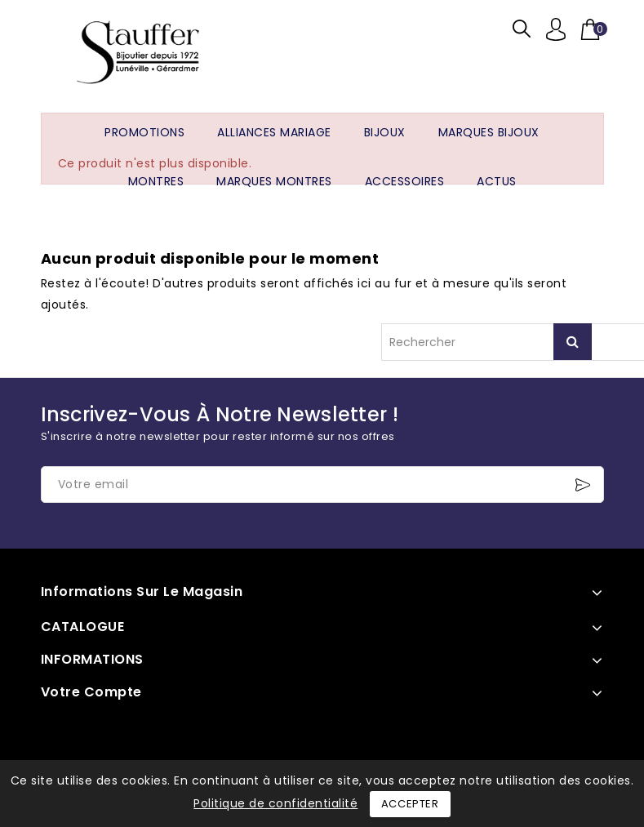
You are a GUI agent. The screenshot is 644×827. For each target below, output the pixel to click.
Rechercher (573, 342)
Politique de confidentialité (275, 803)
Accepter (410, 804)
